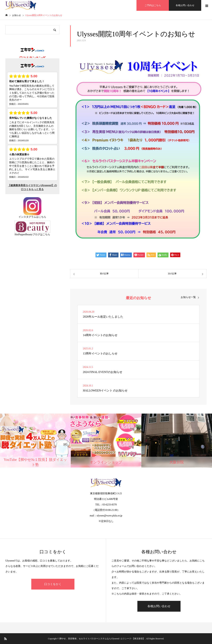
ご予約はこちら (153, 5)
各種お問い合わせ (185, 5)
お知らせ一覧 (188, 297)
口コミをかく (53, 584)
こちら (42, 217)
